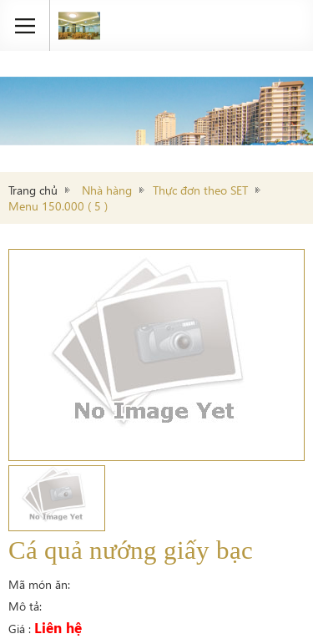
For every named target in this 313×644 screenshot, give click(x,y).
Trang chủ (33, 190)
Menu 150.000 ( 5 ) (58, 206)
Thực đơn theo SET (200, 190)
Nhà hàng (107, 190)
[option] (156, 355)
